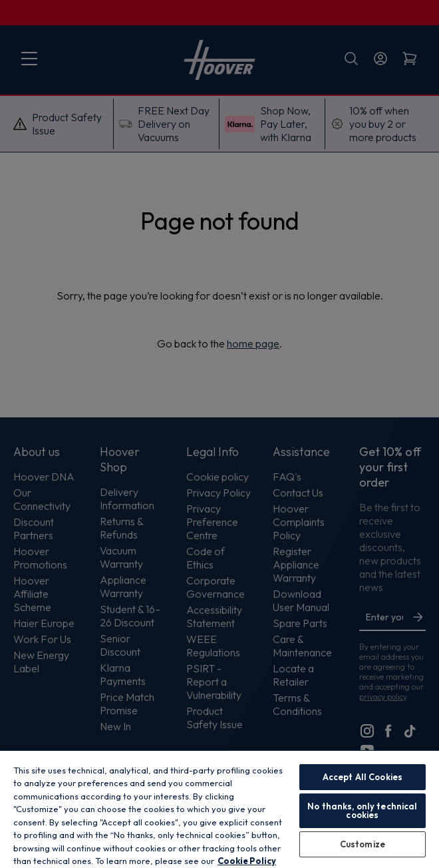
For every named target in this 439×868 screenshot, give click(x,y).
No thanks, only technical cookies (362, 810)
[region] (219, 809)
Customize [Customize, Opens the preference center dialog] (363, 844)
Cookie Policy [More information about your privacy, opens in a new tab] (247, 861)
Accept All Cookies (363, 777)
